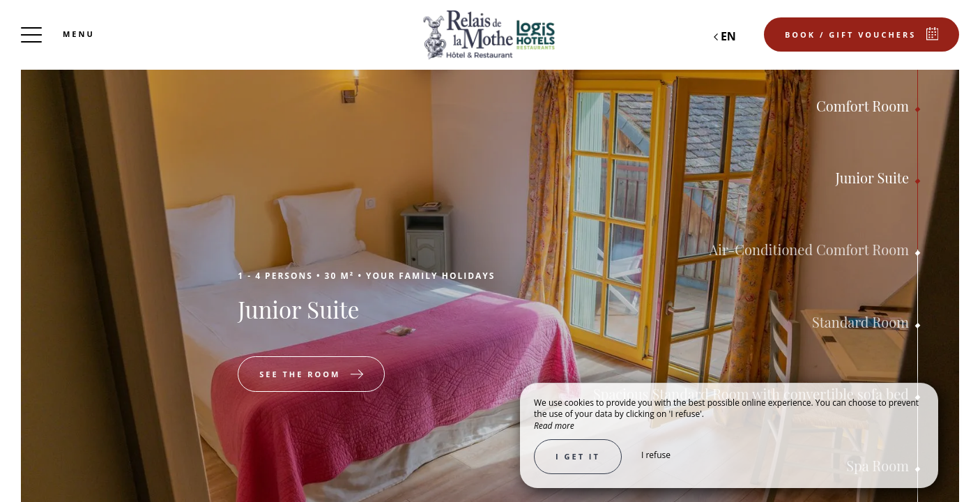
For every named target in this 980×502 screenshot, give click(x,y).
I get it (578, 456)
